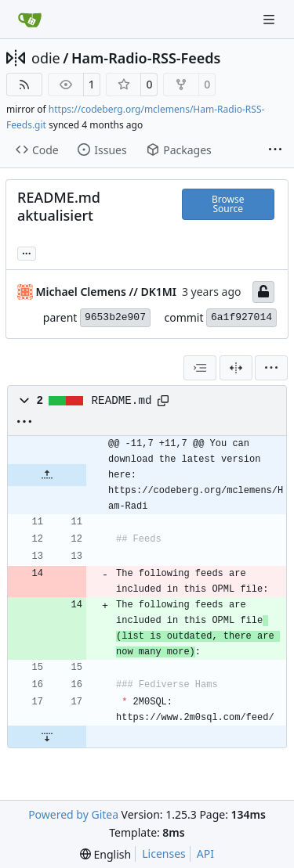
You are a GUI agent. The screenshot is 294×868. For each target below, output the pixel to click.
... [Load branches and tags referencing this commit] (27, 252)
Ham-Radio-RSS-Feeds (146, 58)
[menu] (271, 368)
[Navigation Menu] (270, 19)
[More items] (275, 150)
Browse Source (228, 204)
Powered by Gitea (73, 814)
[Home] (30, 20)
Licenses (164, 854)
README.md (122, 401)
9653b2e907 (115, 317)
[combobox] (200, 368)
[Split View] (236, 368)
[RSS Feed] (24, 85)
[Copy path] (163, 401)
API (205, 854)
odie (46, 58)
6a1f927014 (241, 317)
